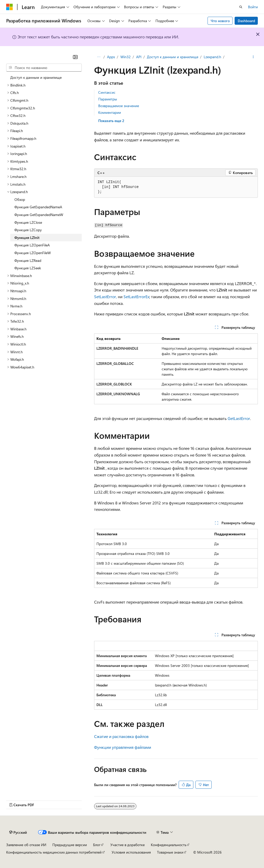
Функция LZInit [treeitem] (27, 238)
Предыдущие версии (70, 845)
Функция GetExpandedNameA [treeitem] (38, 207)
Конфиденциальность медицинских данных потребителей (54, 852)
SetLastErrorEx (136, 297)
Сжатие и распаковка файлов (121, 736)
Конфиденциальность (169, 845)
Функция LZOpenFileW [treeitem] (33, 253)
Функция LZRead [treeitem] (28, 260)
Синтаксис (107, 92)
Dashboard (246, 21)
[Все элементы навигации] (99, 57)
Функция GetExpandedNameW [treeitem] (39, 215)
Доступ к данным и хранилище (173, 57)
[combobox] (44, 68)
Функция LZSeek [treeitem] (28, 268)
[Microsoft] (10, 7)
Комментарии (110, 112)
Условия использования (131, 852)
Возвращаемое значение (119, 106)
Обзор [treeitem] (20, 199)
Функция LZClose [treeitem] (28, 222)
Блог (97, 845)
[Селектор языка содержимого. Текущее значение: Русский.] (18, 832)
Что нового (220, 21)
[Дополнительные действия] (253, 57)
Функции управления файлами (123, 747)
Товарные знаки (170, 852)
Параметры (108, 99)
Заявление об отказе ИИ (26, 845)
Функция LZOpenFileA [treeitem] (32, 245)
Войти (253, 7)
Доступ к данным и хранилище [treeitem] (36, 77)
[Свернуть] (75, 57)
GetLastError (239, 418)
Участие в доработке (127, 845)
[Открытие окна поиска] (241, 7)
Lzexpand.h (212, 57)
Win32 (126, 57)
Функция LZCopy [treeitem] (28, 230)
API (139, 57)
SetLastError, (105, 297)
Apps (111, 57)
